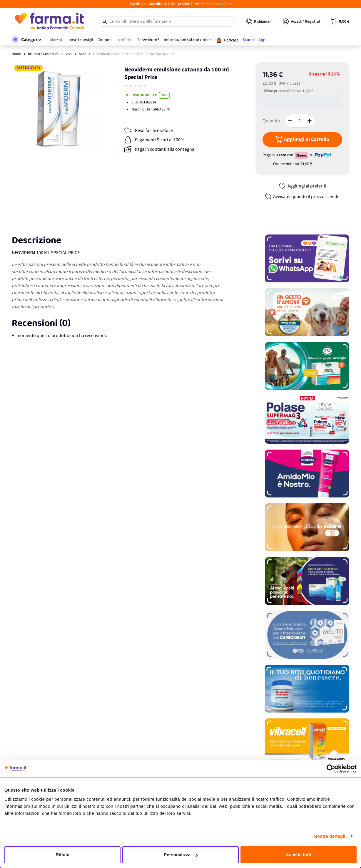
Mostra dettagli (329, 836)
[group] (136, 86)
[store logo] (49, 21)
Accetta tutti (299, 855)
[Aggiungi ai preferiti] (302, 186)
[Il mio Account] (302, 21)
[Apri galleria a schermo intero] (59, 109)
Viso (69, 54)
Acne (82, 54)
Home (16, 54)
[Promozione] (307, 258)
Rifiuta (62, 855)
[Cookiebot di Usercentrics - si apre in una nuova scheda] (331, 769)
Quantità (271, 121)
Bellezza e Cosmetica (43, 54)
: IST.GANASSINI (157, 109)
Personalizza (181, 855)
